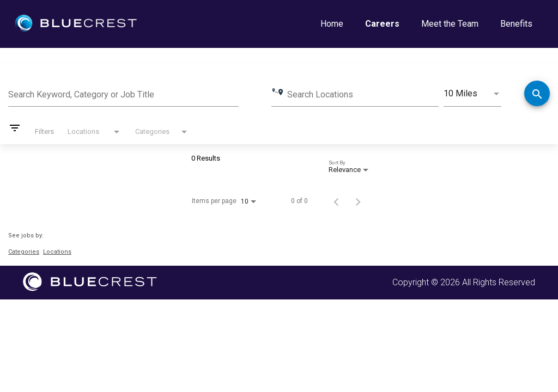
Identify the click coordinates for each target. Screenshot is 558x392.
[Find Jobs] (537, 94)
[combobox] (123, 93)
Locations (57, 252)
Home (332, 24)
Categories (24, 252)
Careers (382, 24)
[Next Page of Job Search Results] (358, 201)
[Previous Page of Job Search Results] (336, 201)
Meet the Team (450, 24)
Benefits (516, 24)
